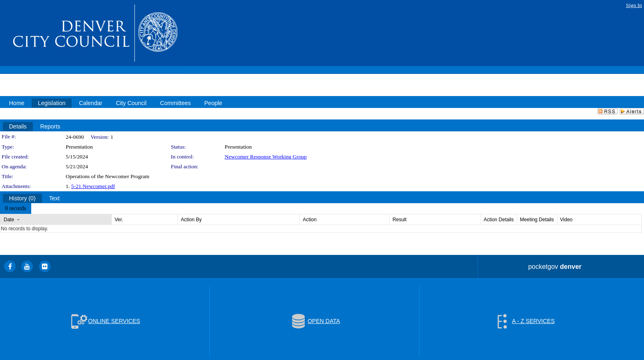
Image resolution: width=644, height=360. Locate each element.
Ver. (119, 220)
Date (9, 220)
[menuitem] (16, 209)
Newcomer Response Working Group (266, 157)
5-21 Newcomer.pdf (93, 186)
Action (309, 220)
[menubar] (16, 209)
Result (400, 220)
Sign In (634, 5)
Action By (191, 220)
